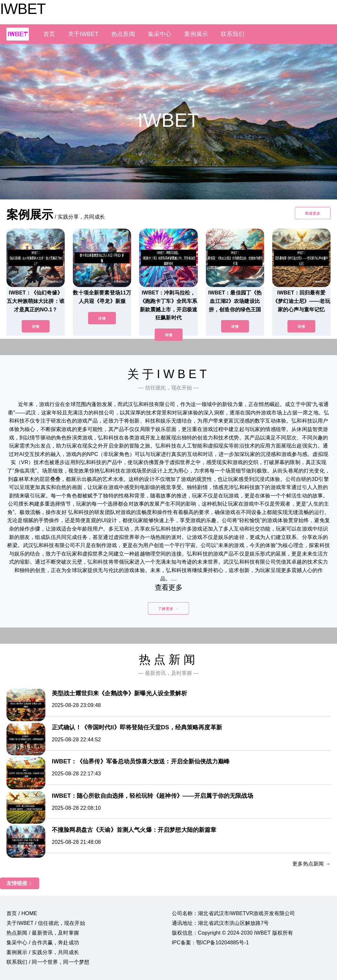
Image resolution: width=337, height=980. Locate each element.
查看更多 (168, 587)
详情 (36, 327)
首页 (49, 34)
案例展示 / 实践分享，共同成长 (43, 952)
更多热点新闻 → (311, 864)
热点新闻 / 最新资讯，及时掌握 (43, 933)
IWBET (23, 9)
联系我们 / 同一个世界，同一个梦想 (48, 962)
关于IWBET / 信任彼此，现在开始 (46, 923)
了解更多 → (168, 609)
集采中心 (160, 34)
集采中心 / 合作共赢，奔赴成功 (43, 943)
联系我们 (233, 34)
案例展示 (196, 34)
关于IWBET (83, 34)
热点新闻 (123, 34)
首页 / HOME (22, 913)
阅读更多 (313, 213)
